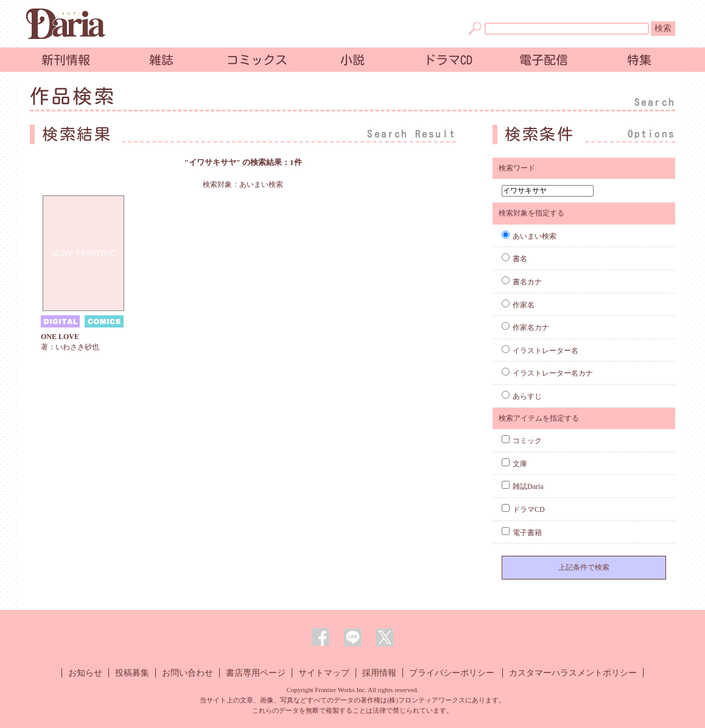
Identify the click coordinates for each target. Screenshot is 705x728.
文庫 (514, 464)
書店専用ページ (256, 673)
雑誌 (161, 60)
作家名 (518, 305)
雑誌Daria (523, 486)
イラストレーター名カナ (547, 373)
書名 (514, 259)
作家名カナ (525, 327)
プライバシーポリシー (452, 673)
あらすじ (522, 396)
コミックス (257, 60)
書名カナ (522, 282)
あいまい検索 (529, 236)
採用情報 (379, 673)
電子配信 (544, 60)
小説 (353, 60)
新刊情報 (66, 60)
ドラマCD (448, 60)
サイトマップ (324, 673)
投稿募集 (132, 673)
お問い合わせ (188, 673)
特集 (639, 60)
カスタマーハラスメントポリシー (573, 673)
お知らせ (85, 673)
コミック (522, 441)
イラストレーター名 (540, 351)
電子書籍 (522, 533)
